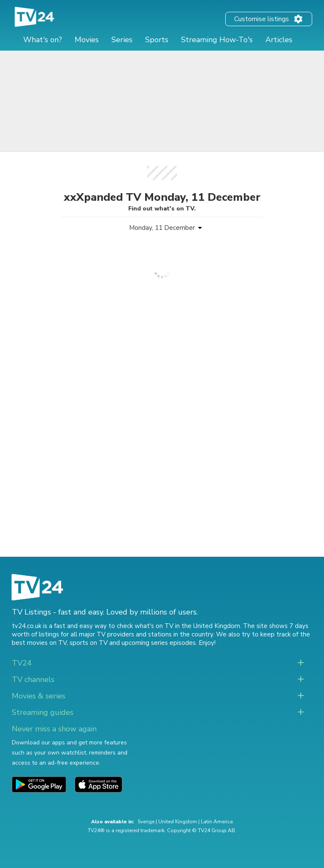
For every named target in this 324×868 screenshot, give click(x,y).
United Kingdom (178, 822)
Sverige (146, 822)
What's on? (43, 40)
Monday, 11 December (162, 228)
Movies (87, 40)
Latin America (217, 822)
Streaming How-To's (217, 40)
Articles (279, 40)
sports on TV (89, 643)
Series (122, 40)
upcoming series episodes (159, 643)
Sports (157, 40)
